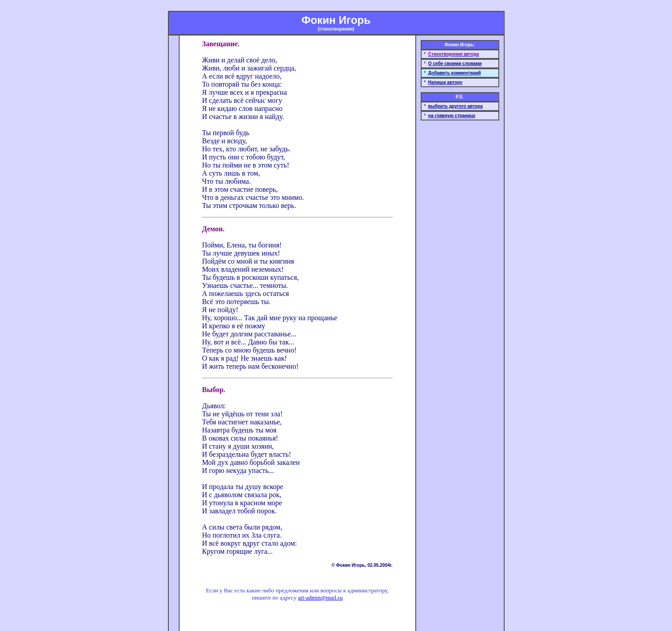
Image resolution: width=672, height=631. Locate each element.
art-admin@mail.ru (321, 598)
